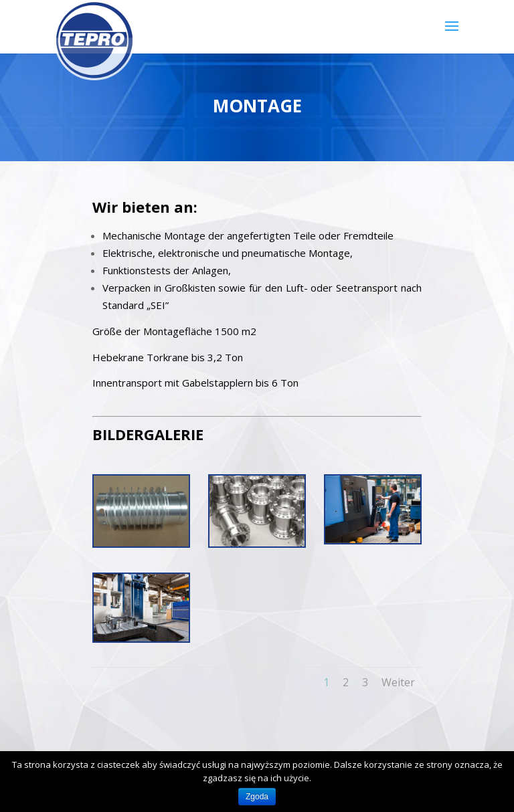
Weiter (398, 682)
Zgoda (257, 797)
